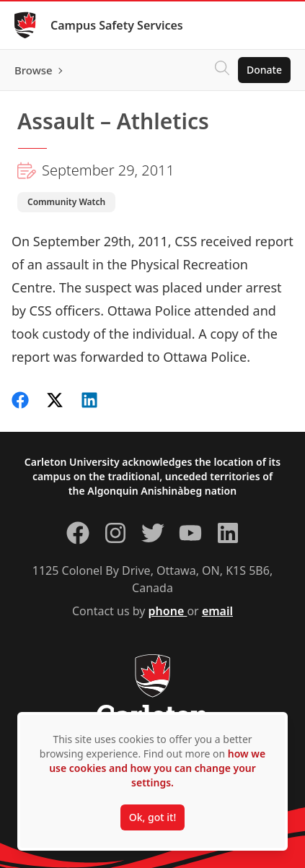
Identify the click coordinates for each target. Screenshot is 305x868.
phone (168, 611)
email (217, 611)
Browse (34, 70)
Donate (264, 70)
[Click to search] (222, 70)
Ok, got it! (152, 817)
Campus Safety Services (117, 25)
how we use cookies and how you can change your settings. (157, 768)
